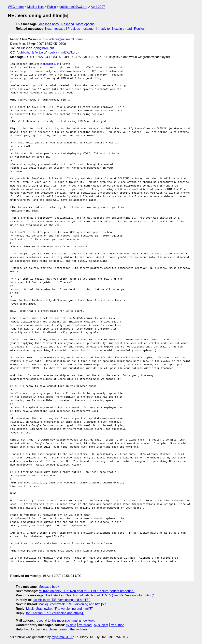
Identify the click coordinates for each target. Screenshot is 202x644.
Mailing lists (35, 7)
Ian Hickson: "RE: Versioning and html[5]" (61, 600)
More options (86, 24)
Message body (49, 24)
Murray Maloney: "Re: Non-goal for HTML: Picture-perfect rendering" (87, 591)
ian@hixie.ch (44, 48)
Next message (55, 29)
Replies (139, 29)
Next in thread (122, 29)
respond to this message (53, 620)
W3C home (16, 7)
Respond (68, 24)
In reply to (103, 29)
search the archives (74, 629)
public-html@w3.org (73, 7)
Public (51, 7)
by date (71, 625)
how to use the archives (41, 629)
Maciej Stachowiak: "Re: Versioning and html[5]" (72, 604)
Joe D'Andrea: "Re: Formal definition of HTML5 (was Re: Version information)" (100, 595)
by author (117, 625)
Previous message (81, 29)
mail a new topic (84, 620)
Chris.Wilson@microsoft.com (61, 39)
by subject (101, 625)
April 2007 (98, 7)
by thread (85, 625)
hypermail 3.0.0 (62, 637)
